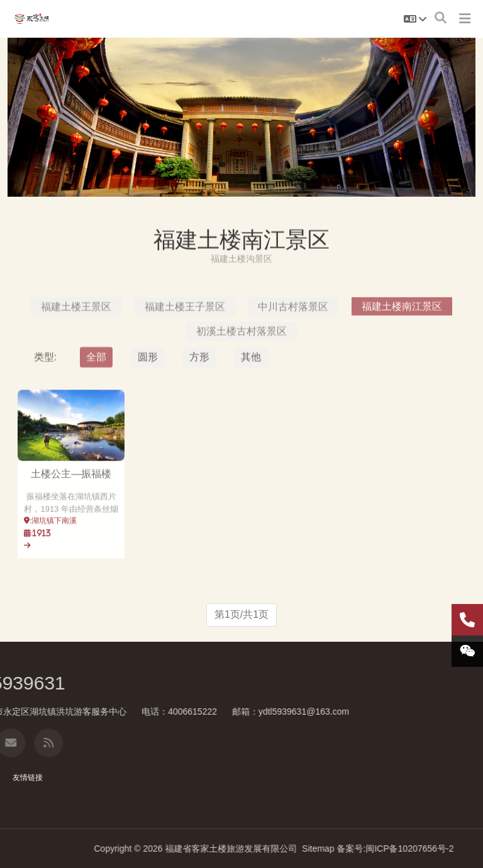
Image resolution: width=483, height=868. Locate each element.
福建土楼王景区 (76, 364)
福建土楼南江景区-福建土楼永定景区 (31, 19)
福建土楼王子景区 (185, 364)
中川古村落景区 (293, 364)
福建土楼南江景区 (402, 364)
